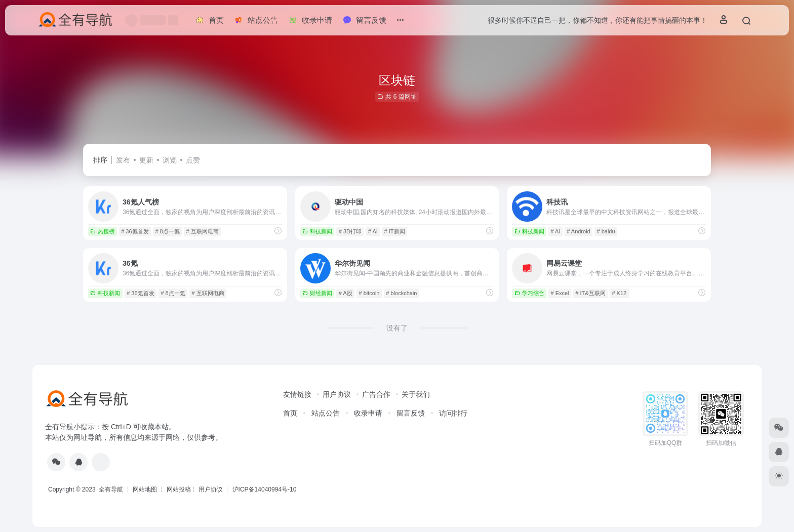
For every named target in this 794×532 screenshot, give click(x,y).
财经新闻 (317, 293)
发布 (123, 160)
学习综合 (529, 293)
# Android (578, 231)
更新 (146, 160)
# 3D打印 (350, 231)
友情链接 (297, 394)
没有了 (397, 328)
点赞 (193, 160)
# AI (373, 231)
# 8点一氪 (167, 231)
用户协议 (337, 394)
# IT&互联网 (590, 293)
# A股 (346, 293)
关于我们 (416, 394)
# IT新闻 (395, 231)
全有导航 (112, 489)
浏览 (170, 160)
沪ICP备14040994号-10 (265, 489)
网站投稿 (179, 489)
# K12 (619, 293)
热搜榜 (102, 231)
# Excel (560, 293)
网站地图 (145, 489)
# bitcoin (369, 293)
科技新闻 (317, 231)
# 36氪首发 (135, 231)
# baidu (606, 231)
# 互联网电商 (202, 231)
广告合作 (376, 394)
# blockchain (401, 293)
